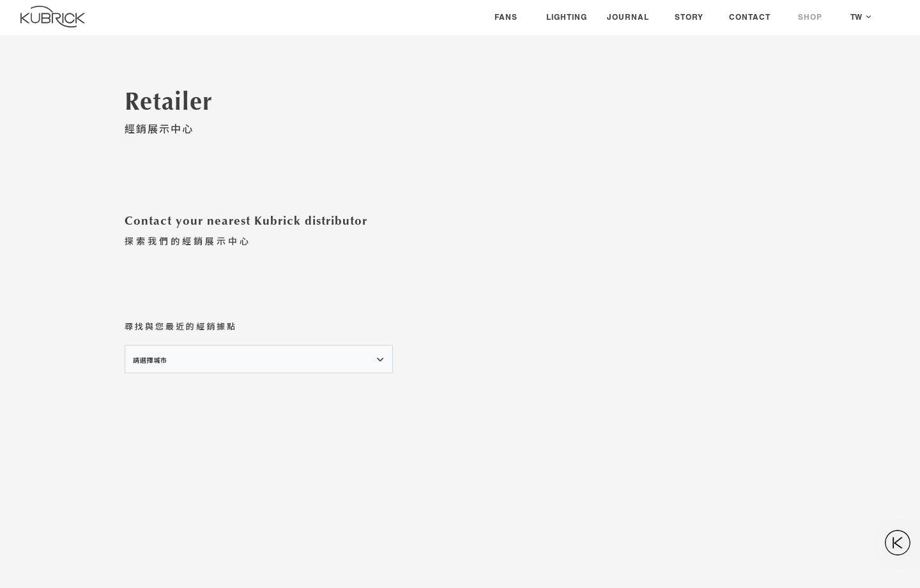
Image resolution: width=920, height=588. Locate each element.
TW (856, 17)
